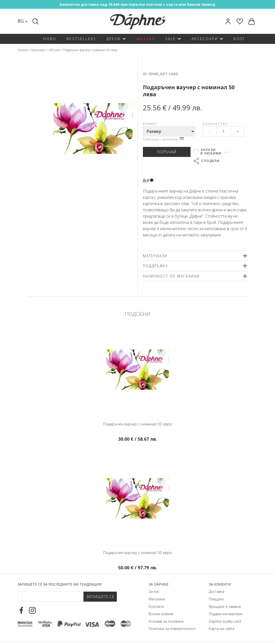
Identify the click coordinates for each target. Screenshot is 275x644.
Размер (150, 124)
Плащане (216, 599)
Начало (23, 50)
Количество (215, 124)
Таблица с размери (163, 139)
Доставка (217, 591)
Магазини (157, 599)
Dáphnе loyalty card (225, 621)
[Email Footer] (51, 597)
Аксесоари (38, 50)
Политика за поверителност (172, 629)
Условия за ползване (166, 621)
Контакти (156, 607)
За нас (154, 591)
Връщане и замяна (225, 607)
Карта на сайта (222, 629)
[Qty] (224, 131)
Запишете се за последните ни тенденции (60, 584)
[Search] (36, 21)
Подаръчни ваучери (226, 614)
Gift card (54, 50)
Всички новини (161, 614)
